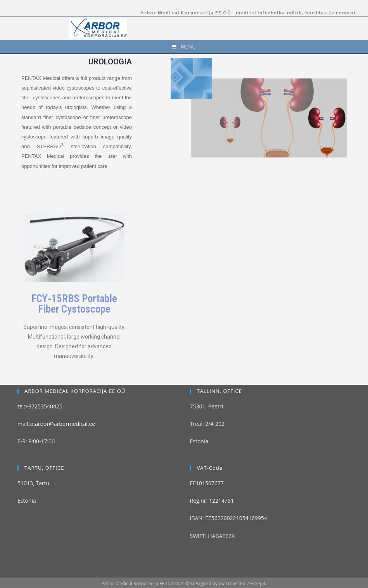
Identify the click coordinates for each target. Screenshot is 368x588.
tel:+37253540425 (40, 390)
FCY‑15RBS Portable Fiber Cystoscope (74, 304)
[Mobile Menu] (184, 47)
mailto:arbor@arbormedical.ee (56, 408)
